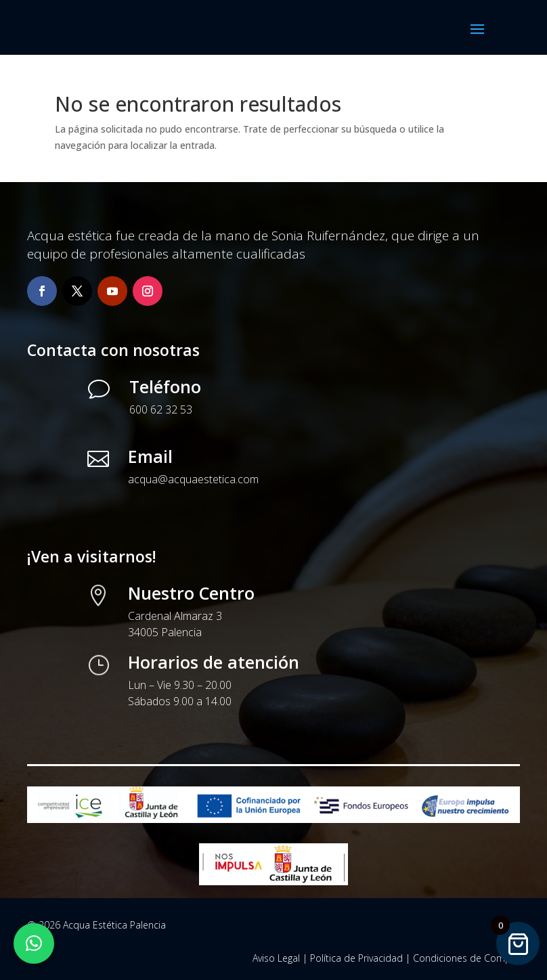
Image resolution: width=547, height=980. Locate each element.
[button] (34, 943)
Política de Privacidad (356, 958)
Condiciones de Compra (466, 958)
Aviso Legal (276, 958)
